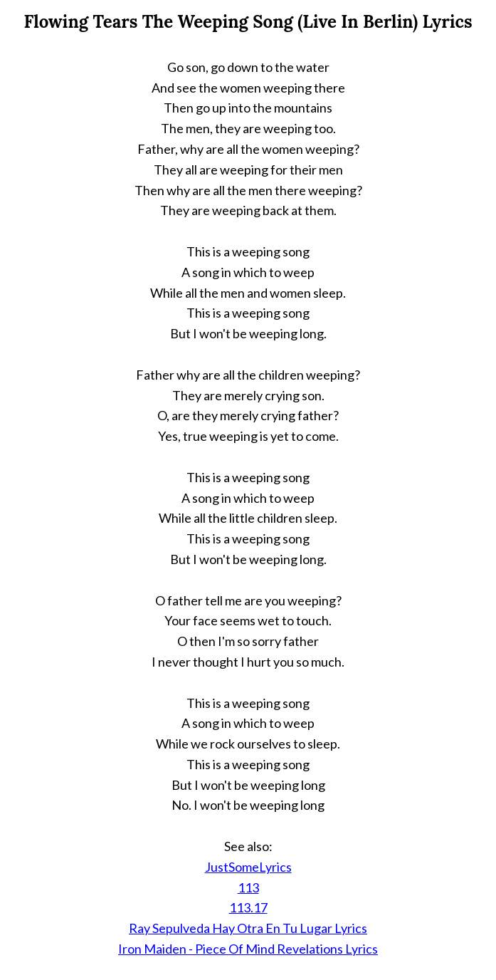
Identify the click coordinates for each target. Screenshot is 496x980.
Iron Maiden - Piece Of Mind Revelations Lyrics (248, 949)
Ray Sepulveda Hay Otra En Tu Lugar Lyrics (248, 928)
